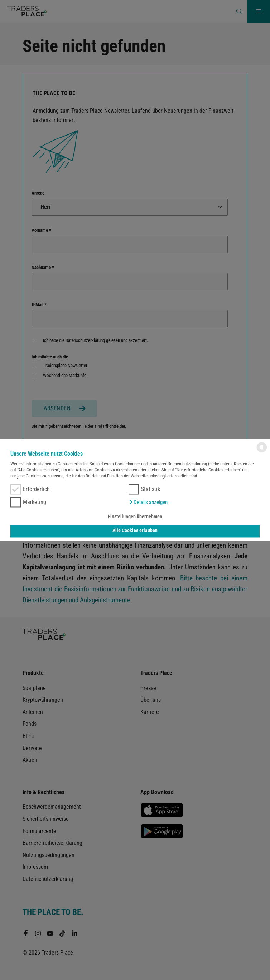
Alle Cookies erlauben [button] (135, 531)
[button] (148, 503)
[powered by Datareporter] (262, 452)
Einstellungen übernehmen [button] (135, 517)
